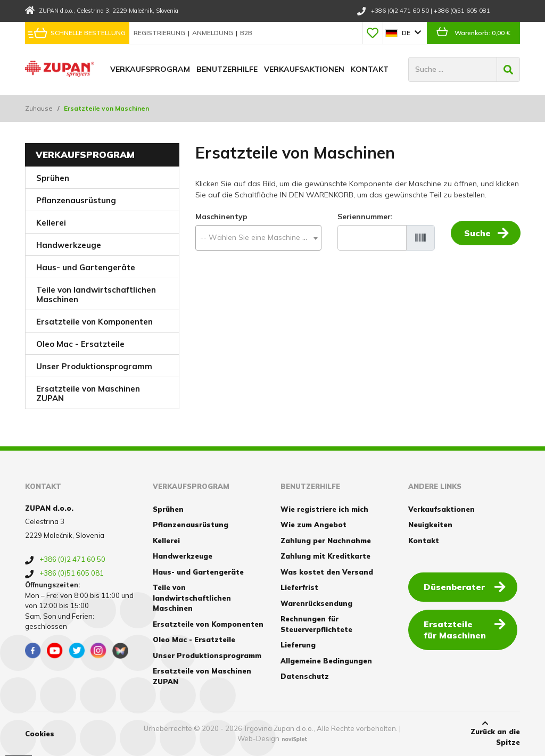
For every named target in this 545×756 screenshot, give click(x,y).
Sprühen (53, 178)
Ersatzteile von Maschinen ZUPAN (88, 393)
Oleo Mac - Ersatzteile (80, 344)
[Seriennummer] (372, 238)
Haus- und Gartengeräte (86, 267)
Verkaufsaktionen (304, 69)
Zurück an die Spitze (485, 733)
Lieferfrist (299, 587)
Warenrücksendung (316, 603)
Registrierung (160, 33)
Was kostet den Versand (327, 572)
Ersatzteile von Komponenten (94, 322)
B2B (246, 33)
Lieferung (298, 645)
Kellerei (51, 223)
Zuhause (39, 108)
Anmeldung (213, 33)
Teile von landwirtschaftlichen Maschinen (96, 294)
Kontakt (370, 69)
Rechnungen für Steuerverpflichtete (316, 624)
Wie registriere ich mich (324, 509)
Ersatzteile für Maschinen (466, 629)
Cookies (40, 734)
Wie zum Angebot (313, 525)
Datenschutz (305, 676)
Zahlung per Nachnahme (326, 541)
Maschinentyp (221, 217)
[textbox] (258, 238)
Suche (486, 237)
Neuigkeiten (430, 525)
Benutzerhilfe (227, 69)
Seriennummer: (365, 217)
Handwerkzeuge (69, 245)
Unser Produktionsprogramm (94, 366)
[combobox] (258, 238)
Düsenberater (466, 586)
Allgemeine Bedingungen (326, 661)
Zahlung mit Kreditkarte (325, 556)
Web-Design (258, 738)
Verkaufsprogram (150, 69)
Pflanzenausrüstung (76, 200)
